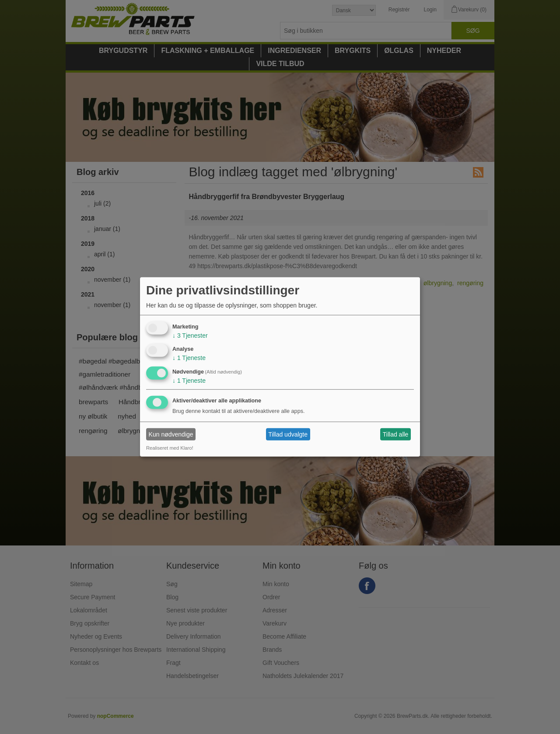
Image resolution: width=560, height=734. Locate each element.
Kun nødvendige (171, 434)
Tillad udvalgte (288, 434)
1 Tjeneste (189, 358)
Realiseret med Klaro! (170, 448)
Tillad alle (396, 434)
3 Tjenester (190, 335)
